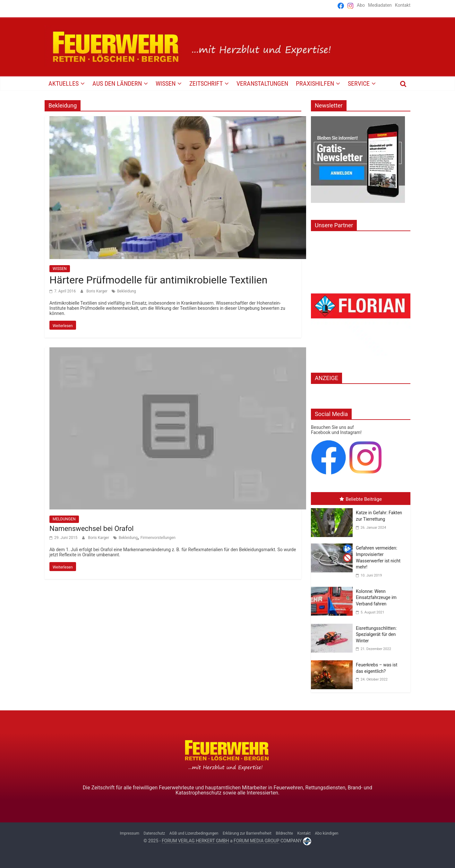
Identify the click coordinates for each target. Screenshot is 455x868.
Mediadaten (380, 5)
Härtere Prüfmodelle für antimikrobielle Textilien (158, 280)
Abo (361, 5)
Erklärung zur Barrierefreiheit (247, 833)
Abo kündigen (326, 833)
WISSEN (166, 83)
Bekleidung (127, 291)
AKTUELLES (64, 83)
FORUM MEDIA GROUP (256, 841)
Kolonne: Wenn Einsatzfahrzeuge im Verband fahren (376, 598)
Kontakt (403, 5)
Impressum (130, 833)
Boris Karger (97, 291)
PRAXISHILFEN (315, 83)
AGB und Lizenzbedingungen (194, 833)
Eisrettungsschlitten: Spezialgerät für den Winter (376, 634)
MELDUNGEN (64, 519)
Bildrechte (284, 833)
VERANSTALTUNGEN (262, 83)
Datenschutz (154, 833)
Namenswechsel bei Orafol (91, 529)
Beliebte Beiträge (361, 499)
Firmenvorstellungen (158, 538)
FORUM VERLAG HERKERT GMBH (195, 841)
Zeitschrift (206, 83)
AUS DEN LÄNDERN (117, 83)
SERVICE (359, 83)
